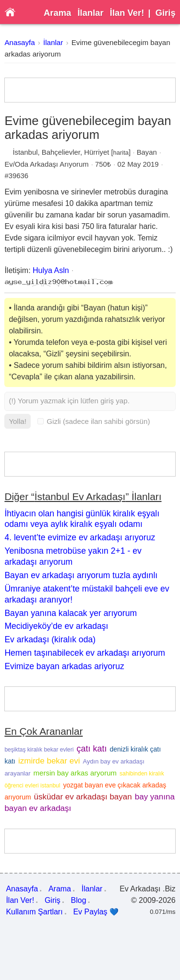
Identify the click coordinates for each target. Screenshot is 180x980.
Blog (79, 900)
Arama (57, 13)
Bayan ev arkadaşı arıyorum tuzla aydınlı (81, 575)
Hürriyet (96, 152)
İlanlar (90, 13)
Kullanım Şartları (34, 912)
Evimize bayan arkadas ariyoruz (64, 666)
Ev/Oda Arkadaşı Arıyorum (46, 164)
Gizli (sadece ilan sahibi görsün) (94, 421)
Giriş (166, 13)
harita (121, 153)
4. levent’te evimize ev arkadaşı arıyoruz (80, 537)
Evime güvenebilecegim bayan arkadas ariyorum (88, 128)
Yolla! (18, 421)
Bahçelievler (61, 152)
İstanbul (25, 152)
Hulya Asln (51, 270)
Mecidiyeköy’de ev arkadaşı (56, 626)
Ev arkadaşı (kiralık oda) (50, 639)
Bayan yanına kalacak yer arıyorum (71, 613)
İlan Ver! (127, 13)
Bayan (147, 152)
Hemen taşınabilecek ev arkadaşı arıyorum (84, 653)
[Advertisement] (90, 90)
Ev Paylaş (96, 912)
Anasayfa (19, 42)
